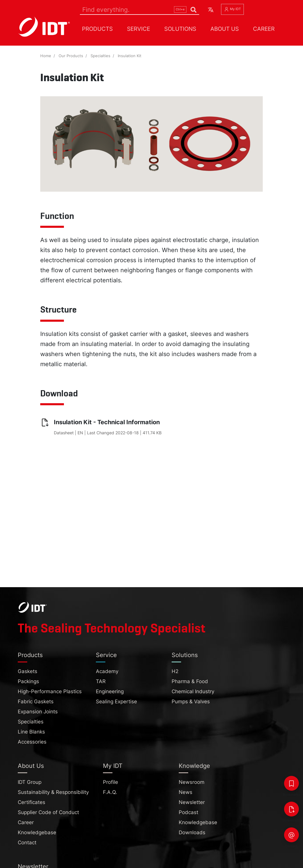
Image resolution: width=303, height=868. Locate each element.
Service (138, 29)
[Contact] (291, 835)
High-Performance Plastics (50, 691)
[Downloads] (291, 809)
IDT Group (30, 782)
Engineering (110, 691)
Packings (28, 681)
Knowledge (194, 766)
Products (97, 29)
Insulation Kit (130, 56)
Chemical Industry (193, 691)
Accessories (32, 742)
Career (264, 29)
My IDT (232, 9)
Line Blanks (31, 732)
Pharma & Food (190, 681)
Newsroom (192, 782)
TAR (101, 681)
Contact (27, 843)
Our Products (71, 56)
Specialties (100, 56)
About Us (225, 29)
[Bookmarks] (291, 783)
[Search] (140, 9)
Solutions (180, 29)
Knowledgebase (37, 832)
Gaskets (28, 671)
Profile (111, 782)
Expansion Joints (38, 712)
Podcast (188, 812)
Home (46, 56)
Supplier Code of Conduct (48, 812)
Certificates (32, 802)
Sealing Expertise (116, 702)
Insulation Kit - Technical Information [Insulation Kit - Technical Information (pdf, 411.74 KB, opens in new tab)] (107, 422)
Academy (107, 671)
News (186, 792)
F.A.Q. (110, 792)
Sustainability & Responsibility (53, 792)
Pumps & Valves (191, 702)
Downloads (192, 832)
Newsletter (192, 802)
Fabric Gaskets (36, 702)
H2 (175, 671)
